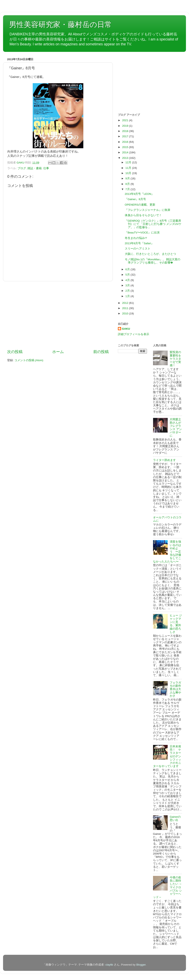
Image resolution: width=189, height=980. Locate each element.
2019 (126, 126)
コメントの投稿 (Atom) (29, 360)
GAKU (126, 329)
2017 (126, 136)
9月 (128, 178)
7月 (128, 189)
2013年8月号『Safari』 (139, 243)
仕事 (46, 168)
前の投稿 (101, 352)
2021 (126, 120)
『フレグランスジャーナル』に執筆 (148, 210)
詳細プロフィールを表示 (134, 334)
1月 (128, 296)
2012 (126, 303)
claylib (109, 965)
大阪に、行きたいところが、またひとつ (150, 254)
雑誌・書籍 (35, 168)
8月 (128, 184)
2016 (126, 142)
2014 (126, 152)
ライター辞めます (164, 460)
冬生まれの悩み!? (136, 238)
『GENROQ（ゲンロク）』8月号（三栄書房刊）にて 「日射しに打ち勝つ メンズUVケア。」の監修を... (153, 224)
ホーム (58, 352)
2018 (126, 131)
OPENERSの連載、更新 (140, 205)
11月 (129, 168)
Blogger (141, 965)
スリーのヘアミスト (138, 249)
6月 (128, 269)
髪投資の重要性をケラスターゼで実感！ (175, 359)
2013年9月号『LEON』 (139, 194)
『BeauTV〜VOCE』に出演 (142, 233)
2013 (126, 158)
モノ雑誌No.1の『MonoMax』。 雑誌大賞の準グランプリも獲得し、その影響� (153, 261)
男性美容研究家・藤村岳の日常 (60, 25)
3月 (128, 285)
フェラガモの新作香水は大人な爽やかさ (175, 689)
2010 (126, 313)
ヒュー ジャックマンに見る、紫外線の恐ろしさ (176, 624)
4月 (128, 280)
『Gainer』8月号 (135, 199)
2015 (126, 147)
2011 (126, 308)
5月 (128, 275)
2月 (128, 291)
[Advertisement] (58, 315)
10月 (129, 173)
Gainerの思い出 (175, 818)
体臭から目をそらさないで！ (143, 215)
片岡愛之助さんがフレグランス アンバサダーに (176, 428)
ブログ (22, 168)
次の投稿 (15, 352)
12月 (129, 162)
